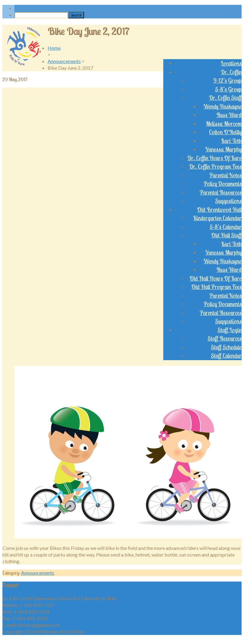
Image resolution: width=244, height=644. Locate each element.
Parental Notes (225, 175)
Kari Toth (231, 141)
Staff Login (230, 330)
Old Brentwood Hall (219, 210)
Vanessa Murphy (223, 149)
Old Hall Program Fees (216, 287)
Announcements (64, 61)
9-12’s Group (227, 81)
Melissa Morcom (224, 124)
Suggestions (228, 201)
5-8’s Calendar (226, 227)
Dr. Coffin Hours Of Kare (214, 158)
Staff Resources (225, 338)
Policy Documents (223, 184)
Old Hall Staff (226, 235)
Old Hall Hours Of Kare (216, 278)
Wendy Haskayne (222, 106)
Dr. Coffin (231, 72)
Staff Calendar (226, 356)
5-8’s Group (228, 89)
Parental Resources (221, 192)
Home (54, 48)
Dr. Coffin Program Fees (215, 167)
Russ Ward (229, 115)
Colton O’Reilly (225, 132)
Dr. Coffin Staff (225, 98)
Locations (231, 63)
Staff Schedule (226, 347)
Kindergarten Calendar (217, 218)
